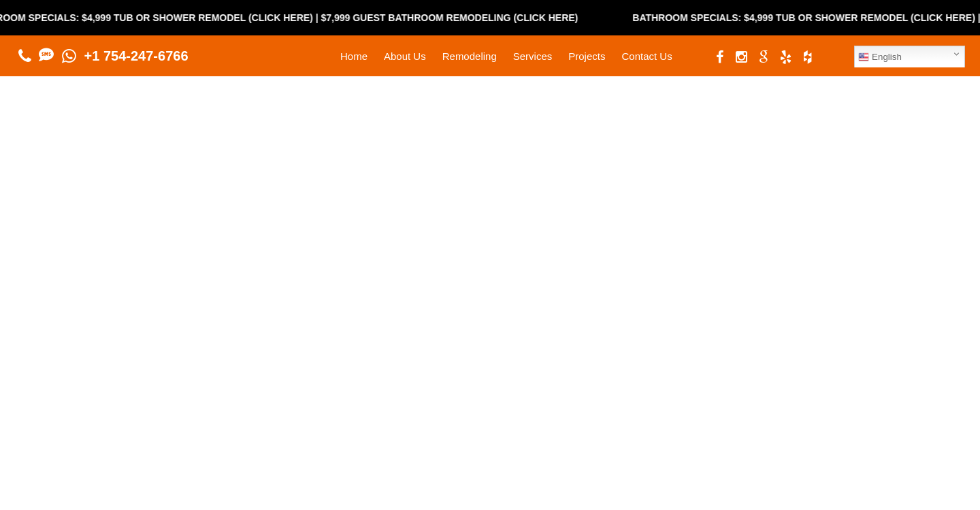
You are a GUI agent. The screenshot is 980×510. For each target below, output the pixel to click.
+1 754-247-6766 (136, 56)
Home (354, 56)
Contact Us (647, 56)
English (880, 57)
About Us (405, 56)
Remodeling (470, 56)
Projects (587, 56)
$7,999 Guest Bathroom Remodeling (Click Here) (459, 18)
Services (533, 56)
